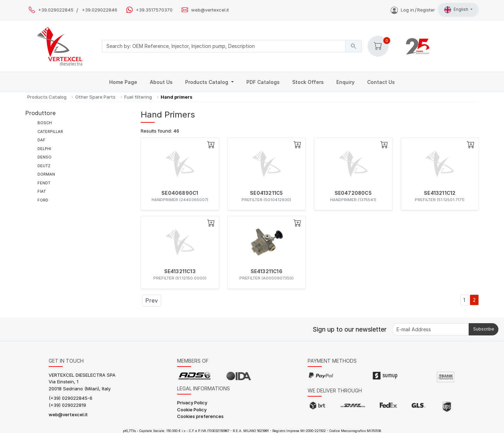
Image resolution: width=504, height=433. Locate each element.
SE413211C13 (180, 271)
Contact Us (381, 82)
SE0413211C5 (266, 193)
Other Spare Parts (95, 97)
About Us (161, 82)
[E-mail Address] (430, 329)
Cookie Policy (192, 410)
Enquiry (345, 82)
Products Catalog (207, 82)
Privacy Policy (192, 403)
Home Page (123, 82)
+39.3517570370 (154, 10)
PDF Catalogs (263, 82)
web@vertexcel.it (210, 10)
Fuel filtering (138, 97)
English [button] (457, 10)
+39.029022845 (56, 10)
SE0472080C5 (353, 193)
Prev (152, 300)
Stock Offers (308, 82)
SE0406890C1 (180, 193)
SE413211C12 (440, 193)
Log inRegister (413, 10)
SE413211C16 (267, 271)
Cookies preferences (200, 416)
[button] (378, 46)
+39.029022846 (100, 10)
